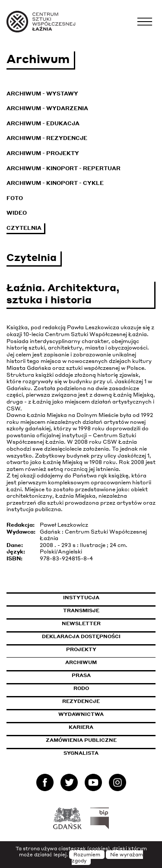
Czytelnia (24, 228)
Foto (15, 198)
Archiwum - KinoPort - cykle (55, 183)
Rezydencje (81, 701)
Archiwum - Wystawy (42, 94)
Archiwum (81, 662)
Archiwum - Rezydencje (47, 138)
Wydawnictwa (81, 714)
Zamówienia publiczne (101, 740)
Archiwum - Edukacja (43, 123)
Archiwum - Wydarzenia (47, 108)
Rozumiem (87, 855)
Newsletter (81, 623)
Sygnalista (81, 753)
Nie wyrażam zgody (108, 858)
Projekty (81, 649)
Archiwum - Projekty (43, 153)
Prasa (81, 675)
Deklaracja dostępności (81, 636)
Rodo (81, 688)
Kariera (81, 727)
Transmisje (110, 610)
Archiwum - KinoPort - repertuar (64, 168)
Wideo (17, 213)
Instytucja (81, 598)
